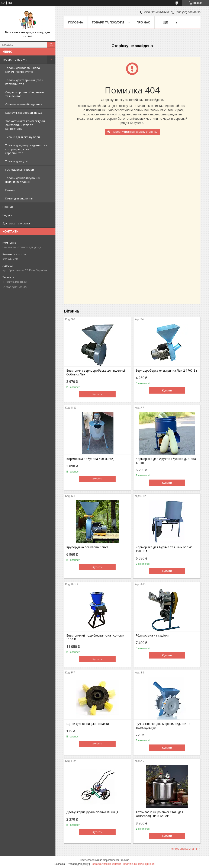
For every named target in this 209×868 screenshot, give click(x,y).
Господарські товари (20, 170)
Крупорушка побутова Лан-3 (87, 547)
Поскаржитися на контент (106, 864)
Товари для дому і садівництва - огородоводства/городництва (26, 149)
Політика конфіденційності (139, 864)
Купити (97, 394)
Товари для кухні (17, 161)
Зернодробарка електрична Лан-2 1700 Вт (166, 371)
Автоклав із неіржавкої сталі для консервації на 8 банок (159, 814)
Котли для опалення (19, 198)
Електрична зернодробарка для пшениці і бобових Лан (96, 372)
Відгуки (7, 215)
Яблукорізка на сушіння (152, 635)
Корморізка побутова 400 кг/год (90, 459)
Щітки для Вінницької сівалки (88, 724)
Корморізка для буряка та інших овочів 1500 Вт (164, 549)
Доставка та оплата (16, 223)
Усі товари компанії (184, 849)
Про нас (8, 207)
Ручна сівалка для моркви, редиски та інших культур (163, 726)
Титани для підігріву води (23, 137)
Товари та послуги (15, 60)
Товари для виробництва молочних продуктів (23, 70)
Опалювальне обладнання (24, 104)
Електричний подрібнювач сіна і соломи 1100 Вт (95, 637)
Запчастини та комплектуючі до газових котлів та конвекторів (25, 125)
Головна (76, 22)
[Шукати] (51, 45)
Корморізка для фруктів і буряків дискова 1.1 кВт (166, 461)
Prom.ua (124, 860)
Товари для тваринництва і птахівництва (24, 82)
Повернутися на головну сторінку (135, 132)
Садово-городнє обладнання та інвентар (25, 94)
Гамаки (10, 190)
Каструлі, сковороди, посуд (24, 113)
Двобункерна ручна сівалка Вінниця (92, 812)
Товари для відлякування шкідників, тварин (22, 180)
